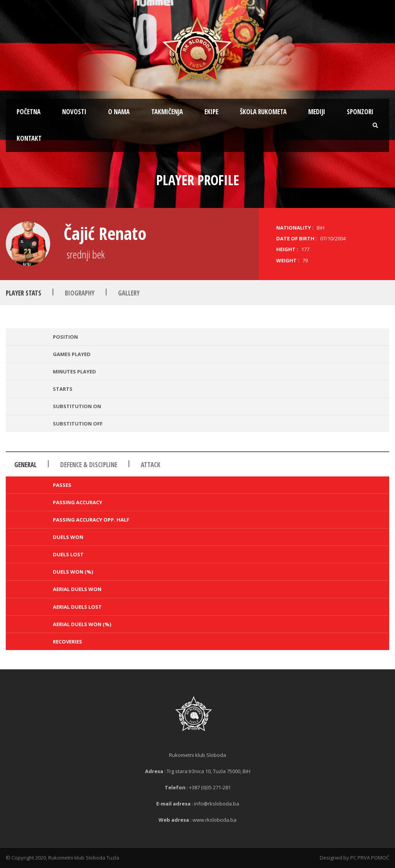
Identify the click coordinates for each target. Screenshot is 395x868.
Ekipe (211, 112)
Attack (151, 465)
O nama (119, 112)
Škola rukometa (263, 112)
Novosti (74, 112)
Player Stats (24, 293)
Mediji (317, 112)
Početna (29, 112)
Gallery (129, 293)
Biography (80, 293)
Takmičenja (167, 112)
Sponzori (360, 112)
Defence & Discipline (89, 465)
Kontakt (29, 138)
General (25, 465)
